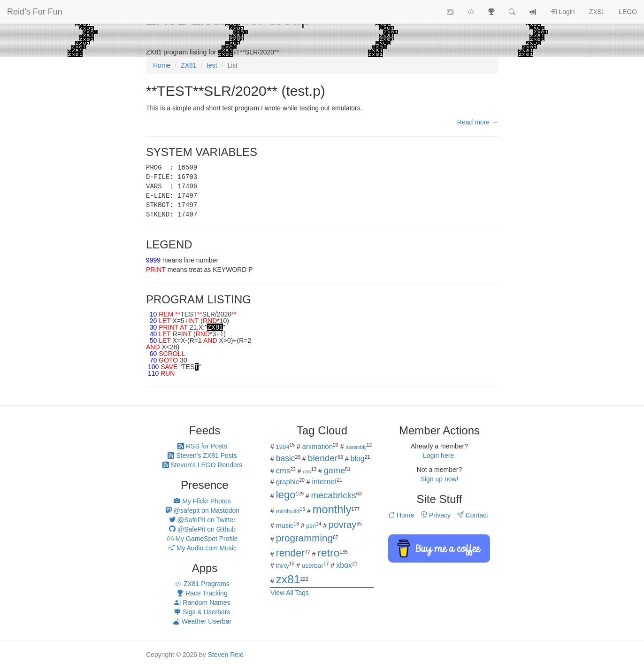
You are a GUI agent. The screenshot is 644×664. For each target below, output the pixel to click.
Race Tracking (202, 593)
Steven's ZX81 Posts (202, 456)
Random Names (202, 602)
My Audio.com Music (202, 548)
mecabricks (334, 495)
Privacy (436, 515)
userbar (313, 566)
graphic (288, 482)
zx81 (288, 579)
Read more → (478, 122)
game (335, 471)
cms (283, 471)
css (307, 471)
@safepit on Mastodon (202, 510)
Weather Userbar (202, 621)
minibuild (288, 511)
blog (358, 459)
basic (286, 458)
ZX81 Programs (202, 584)
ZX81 (597, 12)
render (290, 553)
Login (562, 12)
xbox (344, 565)
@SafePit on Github (202, 529)
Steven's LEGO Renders (203, 465)
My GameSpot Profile (203, 539)
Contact (473, 515)
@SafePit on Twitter (202, 520)
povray (342, 525)
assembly (356, 447)
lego (286, 495)
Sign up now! (440, 479)
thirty (283, 566)
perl (311, 526)
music (285, 525)
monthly (332, 510)
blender (323, 458)
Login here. (439, 456)
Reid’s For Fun (35, 12)
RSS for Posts (202, 446)
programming (304, 538)
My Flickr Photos (202, 501)
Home (401, 515)
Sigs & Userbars (202, 612)
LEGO (628, 12)
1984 (283, 447)
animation (318, 446)
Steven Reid (226, 655)
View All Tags (290, 593)
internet (325, 482)
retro (328, 553)
